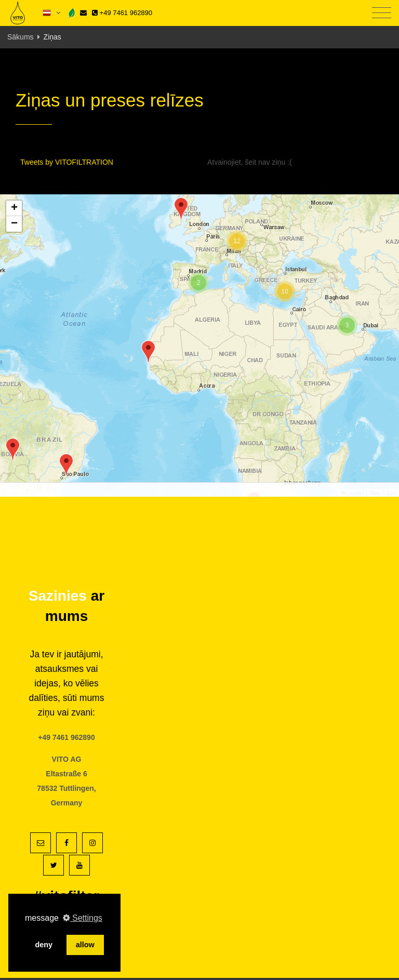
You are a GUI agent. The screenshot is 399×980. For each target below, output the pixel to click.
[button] (66, 465)
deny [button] (44, 945)
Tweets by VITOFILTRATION (67, 162)
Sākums (21, 37)
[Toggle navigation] (382, 13)
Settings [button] (83, 918)
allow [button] (85, 945)
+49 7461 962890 (122, 13)
